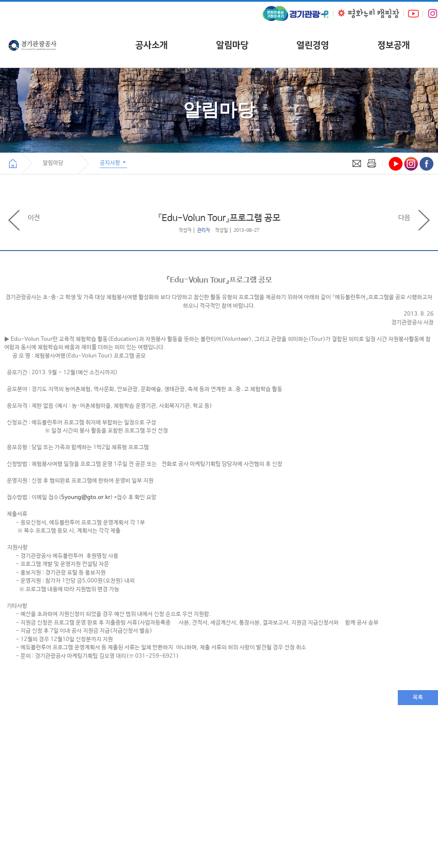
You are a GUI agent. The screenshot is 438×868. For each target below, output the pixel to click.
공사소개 (151, 45)
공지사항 (113, 162)
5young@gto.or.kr (86, 497)
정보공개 (394, 45)
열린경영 (313, 45)
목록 (418, 698)
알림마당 (232, 45)
